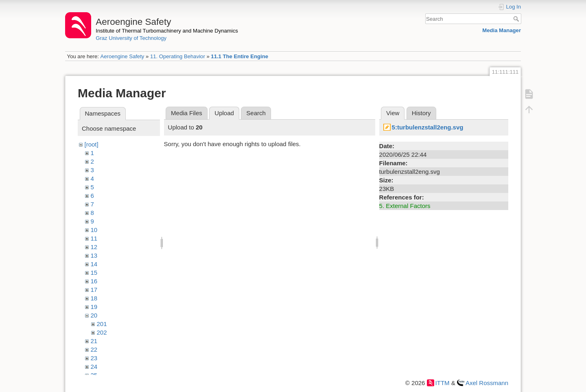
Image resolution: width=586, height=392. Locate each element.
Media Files (187, 113)
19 (94, 307)
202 (102, 332)
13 (94, 255)
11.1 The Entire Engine (239, 56)
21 (94, 341)
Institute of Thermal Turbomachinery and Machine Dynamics (167, 31)
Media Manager (502, 30)
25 (94, 375)
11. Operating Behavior (178, 56)
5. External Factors (405, 206)
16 (94, 281)
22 (94, 349)
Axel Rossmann (487, 383)
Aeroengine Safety (122, 56)
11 (94, 238)
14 (94, 264)
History (421, 113)
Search (517, 19)
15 (94, 273)
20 (94, 315)
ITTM (443, 383)
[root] (92, 144)
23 (94, 358)
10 (94, 230)
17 (94, 290)
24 (94, 367)
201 (102, 324)
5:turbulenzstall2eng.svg (428, 127)
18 (94, 298)
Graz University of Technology (131, 38)
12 (94, 247)
